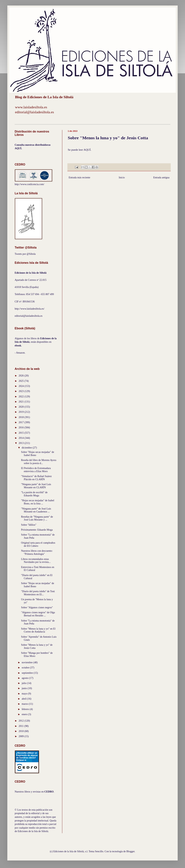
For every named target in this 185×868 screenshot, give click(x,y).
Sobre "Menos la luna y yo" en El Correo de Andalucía (38, 630)
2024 (22, 386)
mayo (25, 694)
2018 (22, 417)
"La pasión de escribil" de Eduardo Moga (34, 494)
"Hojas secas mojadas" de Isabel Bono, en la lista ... (38, 502)
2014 (22, 438)
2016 (22, 427)
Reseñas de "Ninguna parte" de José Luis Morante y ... (37, 518)
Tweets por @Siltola (25, 254)
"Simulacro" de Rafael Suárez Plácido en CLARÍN (36, 478)
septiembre (28, 673)
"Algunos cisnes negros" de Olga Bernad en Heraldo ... (38, 614)
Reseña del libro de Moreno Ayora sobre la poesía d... (39, 462)
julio (24, 683)
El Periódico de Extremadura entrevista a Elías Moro (36, 470)
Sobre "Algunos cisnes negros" (37, 607)
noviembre (27, 662)
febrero (26, 709)
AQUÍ (87, 150)
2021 (22, 402)
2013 (22, 443)
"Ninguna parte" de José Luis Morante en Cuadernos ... (36, 510)
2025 (22, 381)
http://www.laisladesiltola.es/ (29, 309)
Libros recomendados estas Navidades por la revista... (36, 561)
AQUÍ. (18, 148)
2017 (22, 422)
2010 (22, 731)
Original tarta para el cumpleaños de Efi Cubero (38, 544)
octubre (26, 668)
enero (25, 714)
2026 (22, 376)
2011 (22, 726)
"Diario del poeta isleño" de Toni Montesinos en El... (38, 593)
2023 (22, 391)
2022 (22, 397)
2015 (22, 433)
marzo (25, 704)
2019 (22, 412)
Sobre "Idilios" (29, 525)
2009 (22, 736)
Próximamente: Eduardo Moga (37, 530)
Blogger (130, 851)
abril (24, 699)
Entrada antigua (161, 178)
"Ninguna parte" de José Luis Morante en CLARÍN (36, 486)
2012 (22, 721)
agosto (25, 678)
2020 (22, 407)
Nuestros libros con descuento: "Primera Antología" (37, 552)
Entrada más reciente (79, 178)
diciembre (27, 448)
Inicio (122, 178)
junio (25, 688)
